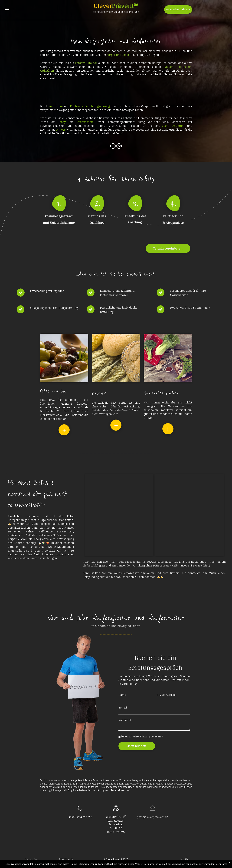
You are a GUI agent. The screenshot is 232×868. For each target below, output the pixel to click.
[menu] (7, 10)
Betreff (123, 708)
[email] (113, 146)
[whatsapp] (119, 146)
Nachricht (125, 720)
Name (122, 695)
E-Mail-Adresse (166, 695)
